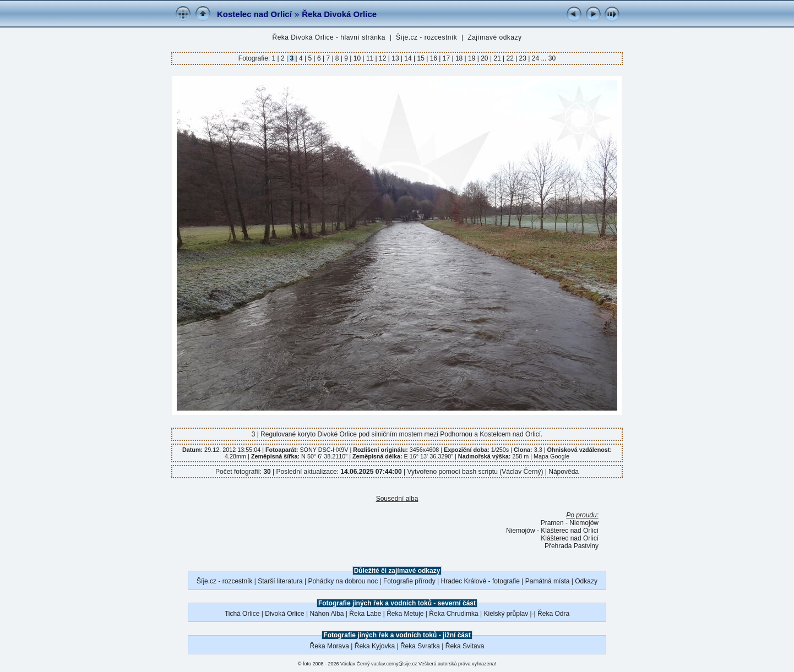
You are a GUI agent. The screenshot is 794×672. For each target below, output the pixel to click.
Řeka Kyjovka (375, 646)
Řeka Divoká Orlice (339, 14)
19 (472, 58)
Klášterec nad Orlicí (570, 538)
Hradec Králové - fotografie (480, 581)
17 (446, 58)
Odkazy (586, 581)
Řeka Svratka (420, 646)
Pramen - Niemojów (570, 523)
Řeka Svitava (465, 646)
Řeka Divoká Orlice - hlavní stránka (329, 37)
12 (383, 58)
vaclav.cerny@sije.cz (394, 664)
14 (408, 58)
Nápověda (564, 472)
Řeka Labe (365, 614)
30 (552, 58)
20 (485, 58)
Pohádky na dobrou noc (343, 581)
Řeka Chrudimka (453, 614)
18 (459, 58)
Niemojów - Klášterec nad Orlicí (552, 531)
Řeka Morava (330, 646)
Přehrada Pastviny (572, 546)
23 (523, 58)
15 (421, 58)
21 (497, 58)
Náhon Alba (327, 614)
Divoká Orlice (284, 614)
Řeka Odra (553, 614)
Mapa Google (551, 456)
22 (510, 58)
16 (433, 58)
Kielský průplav (506, 614)
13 (395, 58)
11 (370, 58)
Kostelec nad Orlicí (254, 14)
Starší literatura (280, 581)
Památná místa (548, 581)
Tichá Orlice (242, 614)
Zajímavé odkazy (494, 37)
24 (535, 58)
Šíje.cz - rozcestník (426, 37)
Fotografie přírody (409, 581)
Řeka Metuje (405, 614)
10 (357, 58)
